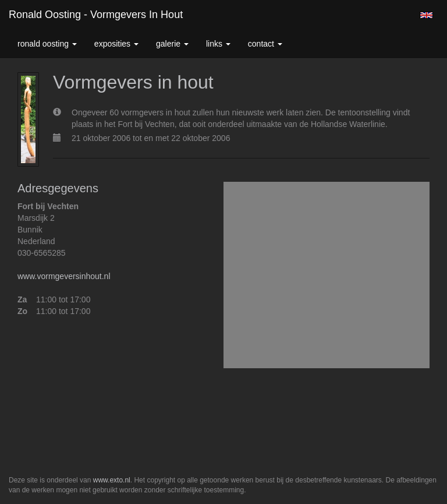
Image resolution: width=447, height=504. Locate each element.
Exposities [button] (116, 44)
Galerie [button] (172, 44)
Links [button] (218, 44)
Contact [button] (265, 44)
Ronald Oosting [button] (47, 44)
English (426, 15)
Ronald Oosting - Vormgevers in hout (96, 15)
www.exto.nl (112, 480)
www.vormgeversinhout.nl (64, 276)
